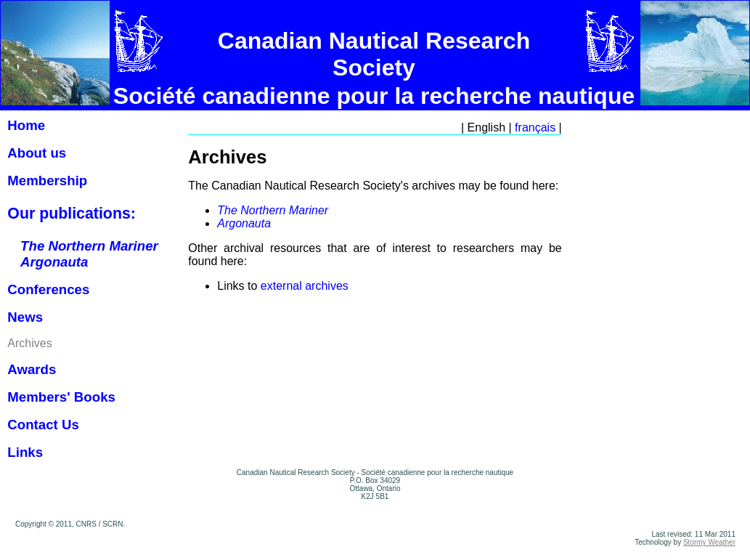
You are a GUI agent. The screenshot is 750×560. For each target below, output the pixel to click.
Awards (32, 369)
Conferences (48, 289)
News (25, 317)
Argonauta (244, 223)
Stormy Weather (709, 542)
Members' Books (61, 397)
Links (25, 452)
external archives (305, 286)
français (535, 127)
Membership (47, 180)
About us (37, 153)
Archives (29, 343)
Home (26, 125)
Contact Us (43, 425)
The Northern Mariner (273, 210)
